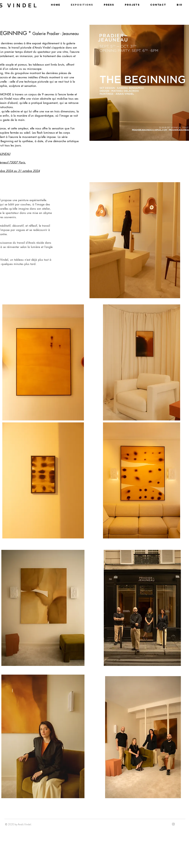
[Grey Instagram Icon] (173, 824)
